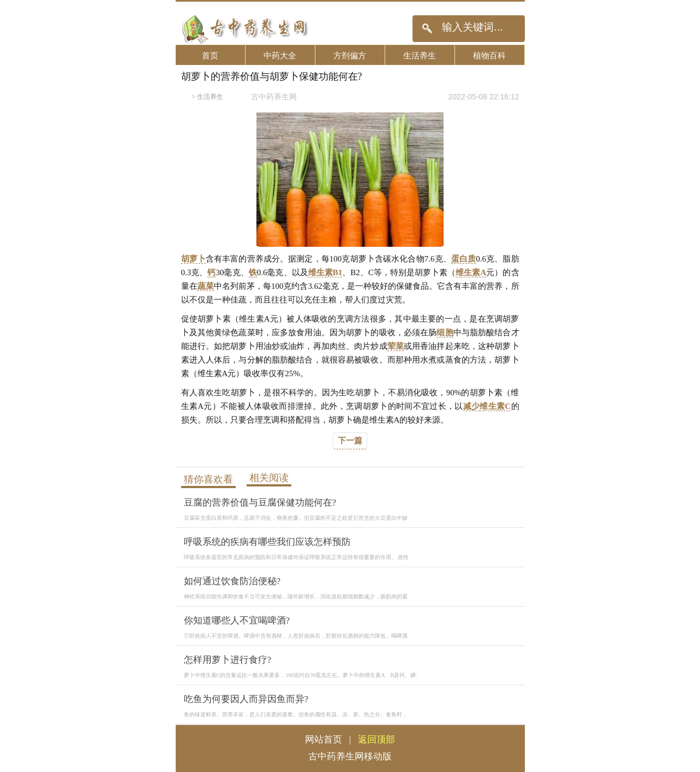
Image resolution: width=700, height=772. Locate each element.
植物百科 (489, 55)
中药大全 (280, 55)
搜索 (427, 29)
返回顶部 (376, 740)
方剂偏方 (350, 55)
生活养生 (420, 55)
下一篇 (350, 441)
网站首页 (324, 740)
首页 (210, 55)
